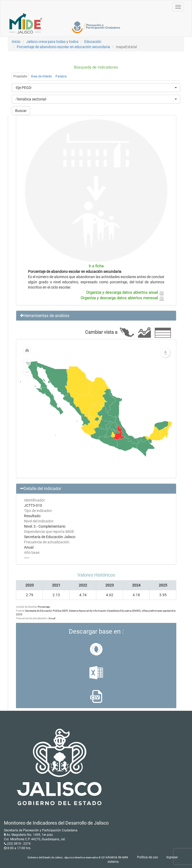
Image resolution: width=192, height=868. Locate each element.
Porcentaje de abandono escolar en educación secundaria (63, 47)
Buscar (21, 111)
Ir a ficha (96, 266)
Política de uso (148, 857)
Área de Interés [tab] (41, 76)
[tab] (96, 316)
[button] (96, 316)
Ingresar (172, 857)
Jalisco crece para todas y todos (52, 42)
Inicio (16, 42)
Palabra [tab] (61, 76)
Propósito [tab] (20, 76)
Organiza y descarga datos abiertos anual (125, 292)
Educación (93, 42)
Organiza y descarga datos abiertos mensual (122, 298)
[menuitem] (97, 419)
